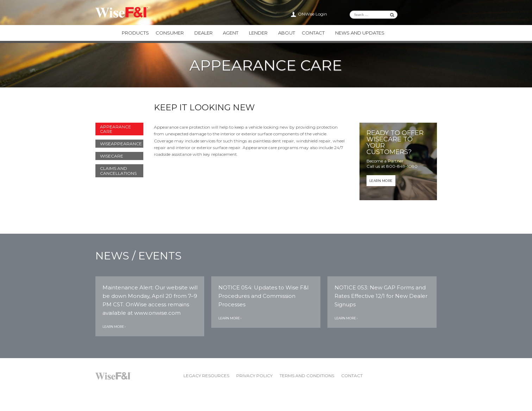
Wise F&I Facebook (429, 14)
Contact (314, 32)
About (287, 32)
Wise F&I (122, 12)
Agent (231, 32)
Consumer (170, 32)
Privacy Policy (254, 376)
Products (135, 32)
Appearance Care (115, 129)
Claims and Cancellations (118, 171)
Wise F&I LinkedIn (412, 14)
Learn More (381, 180)
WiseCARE (112, 156)
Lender (259, 32)
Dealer (204, 32)
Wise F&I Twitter (421, 14)
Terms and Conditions (307, 376)
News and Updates (361, 32)
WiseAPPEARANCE (121, 143)
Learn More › (114, 327)
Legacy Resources (206, 376)
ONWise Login (312, 14)
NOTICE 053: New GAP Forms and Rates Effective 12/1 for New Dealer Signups (381, 296)
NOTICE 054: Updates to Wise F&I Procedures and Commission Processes (264, 296)
